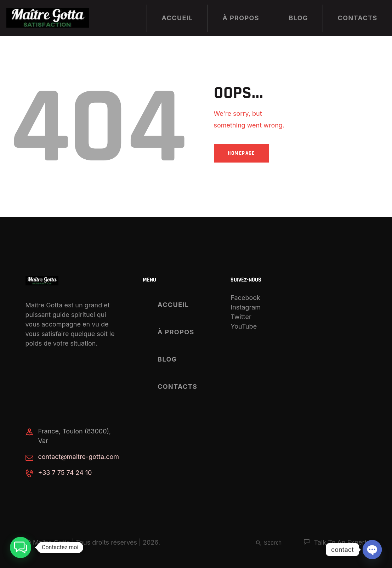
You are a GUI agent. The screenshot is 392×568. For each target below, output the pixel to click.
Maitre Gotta (52, 542)
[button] (21, 547)
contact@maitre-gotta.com (79, 457)
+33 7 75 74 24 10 (65, 473)
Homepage (241, 153)
